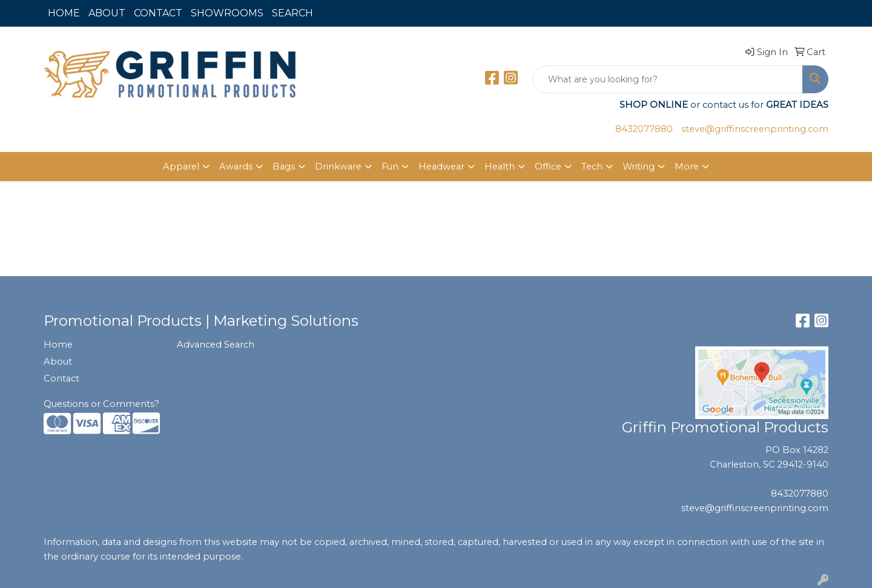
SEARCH (292, 13)
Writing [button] (639, 167)
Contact (61, 378)
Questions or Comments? (101, 404)
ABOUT (107, 13)
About (58, 362)
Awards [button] (236, 167)
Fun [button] (390, 167)
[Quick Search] (668, 79)
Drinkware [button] (338, 167)
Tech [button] (592, 167)
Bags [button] (284, 167)
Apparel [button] (181, 167)
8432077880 (644, 129)
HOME (64, 13)
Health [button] (500, 167)
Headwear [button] (441, 167)
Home (58, 345)
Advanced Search (216, 345)
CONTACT (158, 13)
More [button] (687, 167)
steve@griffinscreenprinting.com (755, 129)
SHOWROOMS (227, 13)
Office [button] (548, 167)
